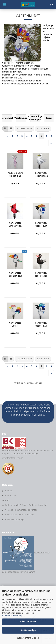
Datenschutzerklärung (12, 616)
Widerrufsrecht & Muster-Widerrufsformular (26, 505)
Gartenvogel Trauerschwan (41, 274)
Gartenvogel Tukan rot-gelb (15, 274)
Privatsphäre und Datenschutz (20, 515)
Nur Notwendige (28, 630)
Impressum (11, 496)
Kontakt (9, 491)
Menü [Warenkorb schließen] (4, 4)
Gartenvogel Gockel (15, 324)
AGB (7, 500)
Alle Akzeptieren (28, 622)
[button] (5, 129)
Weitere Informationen (28, 638)
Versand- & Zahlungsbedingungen (21, 510)
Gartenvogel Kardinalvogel (15, 224)
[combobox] (24, 129)
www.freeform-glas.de (13, 458)
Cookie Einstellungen (15, 520)
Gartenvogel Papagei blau (41, 324)
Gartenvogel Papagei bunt (41, 224)
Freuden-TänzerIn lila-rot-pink (15, 174)
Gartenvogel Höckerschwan (41, 174)
